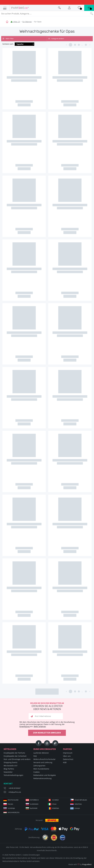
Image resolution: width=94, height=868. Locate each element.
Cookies (37, 772)
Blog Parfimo (9, 769)
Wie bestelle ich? (11, 766)
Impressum (68, 753)
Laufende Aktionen (41, 753)
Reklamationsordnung (42, 778)
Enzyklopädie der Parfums (14, 753)
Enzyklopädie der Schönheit (15, 756)
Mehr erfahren (40, 726)
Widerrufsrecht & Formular (44, 759)
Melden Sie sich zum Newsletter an (47, 706)
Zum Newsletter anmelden (47, 733)
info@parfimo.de (15, 792)
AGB (65, 762)
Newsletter (8, 772)
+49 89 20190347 (15, 788)
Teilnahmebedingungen (13, 775)
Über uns (67, 756)
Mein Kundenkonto (41, 769)
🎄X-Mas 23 (15, 22)
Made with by (80, 864)
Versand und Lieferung (43, 762)
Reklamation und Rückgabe (45, 775)
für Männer (27, 22)
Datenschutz (68, 759)
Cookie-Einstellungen (31, 855)
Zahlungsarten (39, 766)
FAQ (35, 756)
